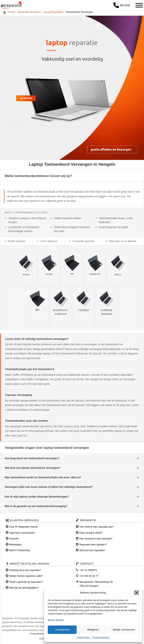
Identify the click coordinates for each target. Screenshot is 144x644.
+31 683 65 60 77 (89, 576)
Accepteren (62, 630)
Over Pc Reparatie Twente (24, 527)
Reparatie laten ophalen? (93, 545)
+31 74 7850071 (88, 570)
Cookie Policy (84, 637)
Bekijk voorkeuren (124, 630)
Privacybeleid (36, 634)
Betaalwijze (15, 545)
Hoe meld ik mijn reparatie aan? (97, 527)
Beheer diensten (56, 620)
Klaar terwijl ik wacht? (91, 533)
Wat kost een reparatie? (92, 550)
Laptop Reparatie (53, 12)
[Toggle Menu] (139, 5)
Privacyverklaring (101, 637)
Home (11, 12)
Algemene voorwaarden (22, 533)
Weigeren (93, 630)
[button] (137, 593)
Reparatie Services (29, 12)
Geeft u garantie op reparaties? (26, 582)
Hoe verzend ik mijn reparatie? (96, 539)
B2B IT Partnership (20, 550)
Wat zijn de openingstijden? (24, 588)
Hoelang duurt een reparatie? (25, 570)
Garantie (14, 539)
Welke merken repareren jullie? (26, 576)
